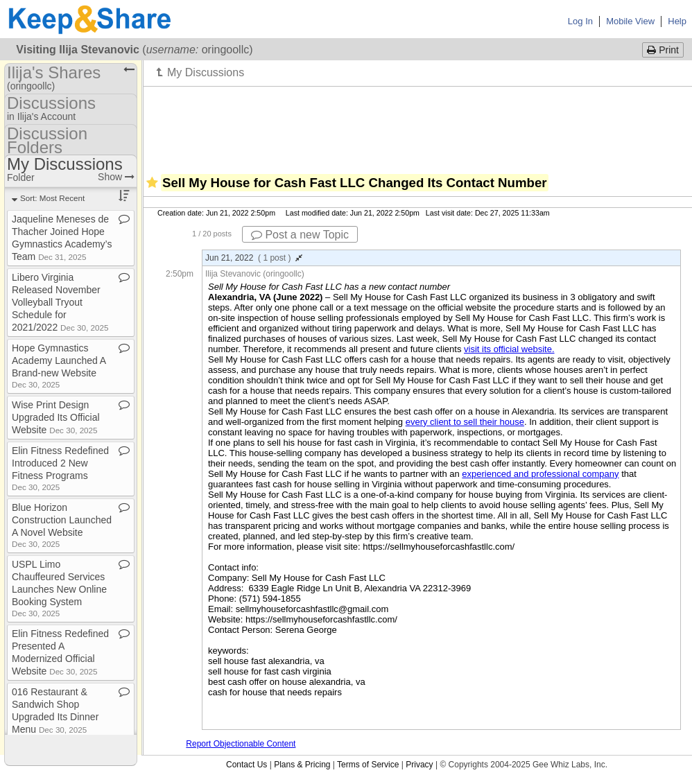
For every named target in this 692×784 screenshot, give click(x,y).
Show (116, 177)
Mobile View (630, 21)
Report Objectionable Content (241, 744)
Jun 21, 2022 (254, 258)
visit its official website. (509, 349)
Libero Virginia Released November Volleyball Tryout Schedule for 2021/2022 (60, 302)
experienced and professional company (540, 474)
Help (677, 21)
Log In (580, 21)
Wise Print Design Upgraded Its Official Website (56, 417)
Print (663, 50)
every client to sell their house (465, 422)
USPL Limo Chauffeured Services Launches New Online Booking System (59, 588)
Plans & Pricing (302, 765)
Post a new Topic (300, 235)
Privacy (419, 765)
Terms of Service (368, 765)
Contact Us (246, 765)
